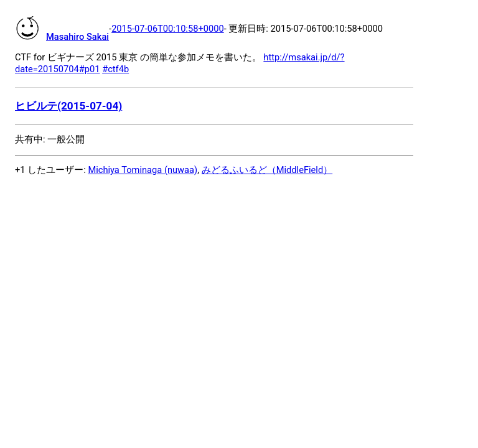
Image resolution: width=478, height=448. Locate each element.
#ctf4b (115, 69)
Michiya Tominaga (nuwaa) (143, 170)
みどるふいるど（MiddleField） (267, 170)
